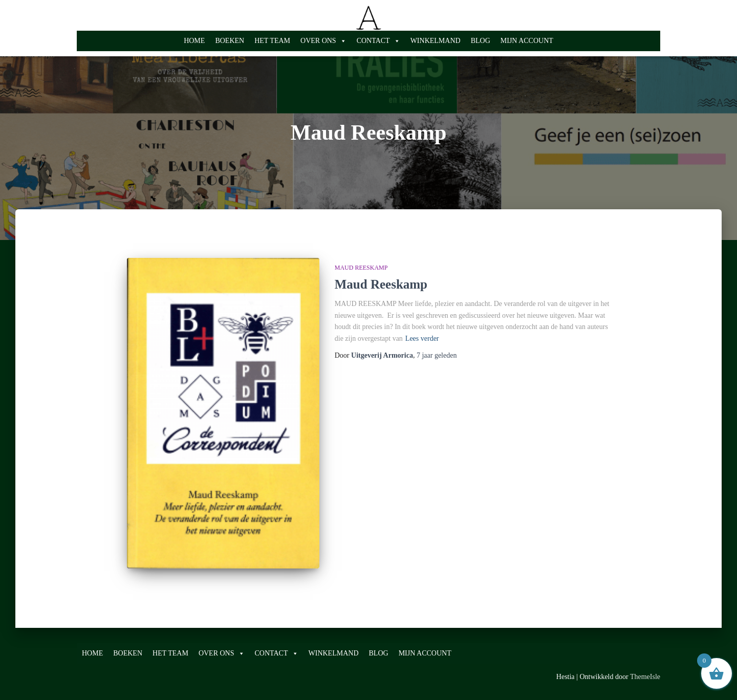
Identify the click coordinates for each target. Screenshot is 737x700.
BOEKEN (230, 41)
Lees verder (422, 338)
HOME (194, 41)
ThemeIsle (645, 677)
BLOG (481, 41)
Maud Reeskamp (361, 268)
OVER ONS (323, 41)
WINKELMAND (436, 41)
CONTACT (378, 41)
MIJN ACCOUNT (527, 41)
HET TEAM (272, 41)
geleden (437, 355)
